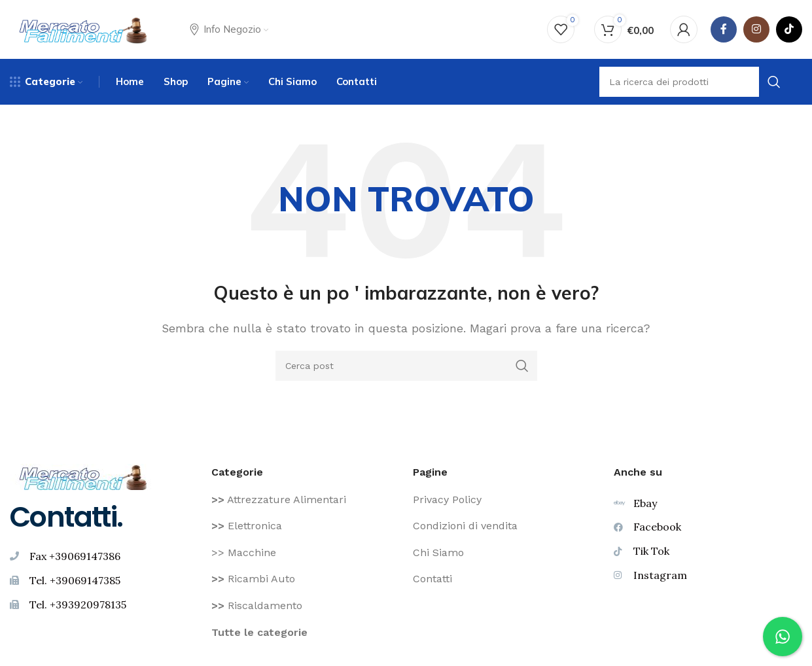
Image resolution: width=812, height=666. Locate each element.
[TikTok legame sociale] (789, 29)
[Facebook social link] (724, 29)
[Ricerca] (406, 366)
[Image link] (83, 476)
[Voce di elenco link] (306, 500)
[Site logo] (83, 28)
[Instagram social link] (756, 29)
